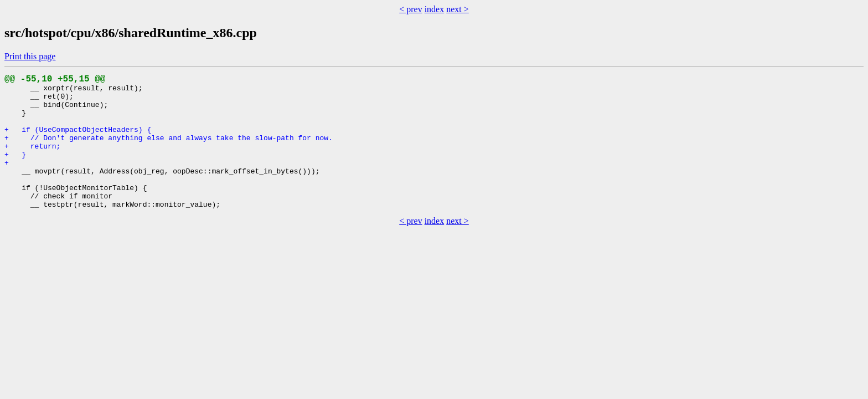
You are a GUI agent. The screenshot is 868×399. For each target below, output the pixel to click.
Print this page (30, 56)
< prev (410, 9)
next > (458, 9)
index (435, 9)
